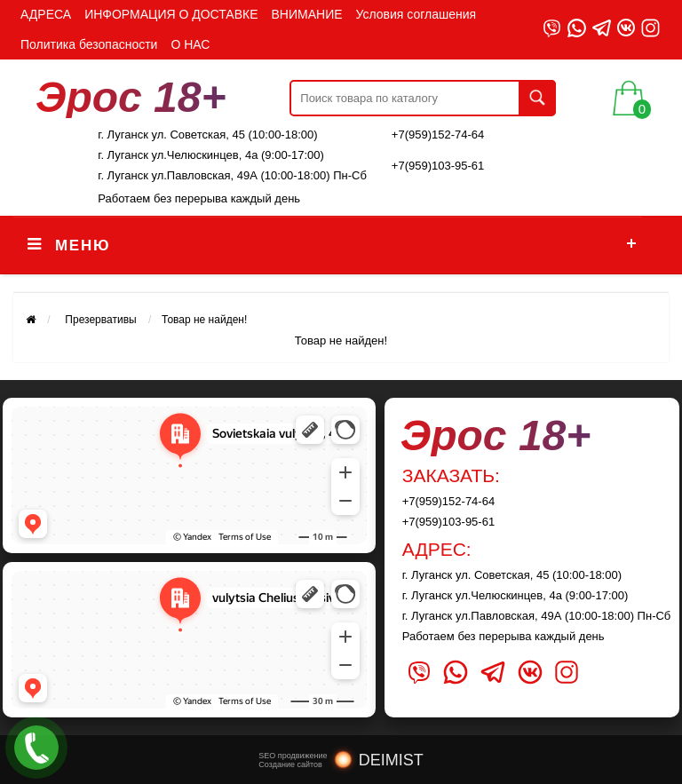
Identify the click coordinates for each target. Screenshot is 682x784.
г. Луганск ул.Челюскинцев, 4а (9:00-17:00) (211, 155)
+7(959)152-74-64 (438, 135)
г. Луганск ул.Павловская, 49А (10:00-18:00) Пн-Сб (232, 175)
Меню (83, 245)
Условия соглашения (416, 14)
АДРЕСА (46, 14)
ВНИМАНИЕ (307, 14)
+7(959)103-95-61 (438, 166)
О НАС (190, 44)
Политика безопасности (89, 44)
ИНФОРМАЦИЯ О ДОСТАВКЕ (171, 14)
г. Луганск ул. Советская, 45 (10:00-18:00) (207, 135)
